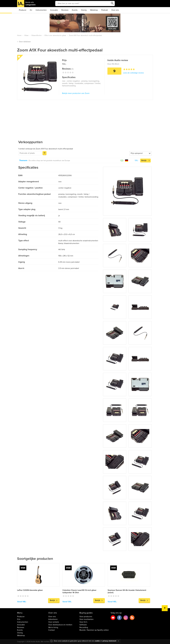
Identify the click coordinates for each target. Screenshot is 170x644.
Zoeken (112, 3)
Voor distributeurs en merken (60, 625)
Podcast (105, 10)
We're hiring (53, 627)
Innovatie (54, 10)
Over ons (115, 10)
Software (83, 625)
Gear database (25, 42)
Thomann (23, 160)
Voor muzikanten (86, 619)
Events (75, 10)
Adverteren (53, 619)
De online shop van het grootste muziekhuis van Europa (49, 161)
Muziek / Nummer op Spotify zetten (94, 630)
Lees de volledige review (133, 73)
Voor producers (86, 617)
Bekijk (144, 160)
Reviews (65, 10)
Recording (84, 627)
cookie (97, 641)
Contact (52, 630)
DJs (19, 619)
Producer (23, 10)
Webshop (94, 10)
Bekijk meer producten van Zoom (76, 93)
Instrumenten (41, 10)
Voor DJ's (83, 622)
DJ (31, 10)
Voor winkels (54, 622)
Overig (84, 10)
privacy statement (109, 641)
